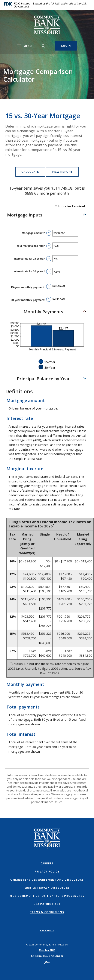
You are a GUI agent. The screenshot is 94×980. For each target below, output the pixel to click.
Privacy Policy (47, 872)
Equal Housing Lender (49, 956)
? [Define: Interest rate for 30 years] (49, 271)
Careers (47, 863)
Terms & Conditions (47, 912)
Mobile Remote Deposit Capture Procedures (47, 896)
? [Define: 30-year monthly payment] (49, 299)
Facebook (47, 931)
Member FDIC (47, 950)
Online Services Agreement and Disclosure (47, 880)
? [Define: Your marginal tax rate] (49, 246)
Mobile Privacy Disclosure (47, 888)
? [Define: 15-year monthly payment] (49, 286)
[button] (47, 215)
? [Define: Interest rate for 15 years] (49, 259)
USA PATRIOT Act (47, 904)
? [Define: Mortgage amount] (49, 233)
